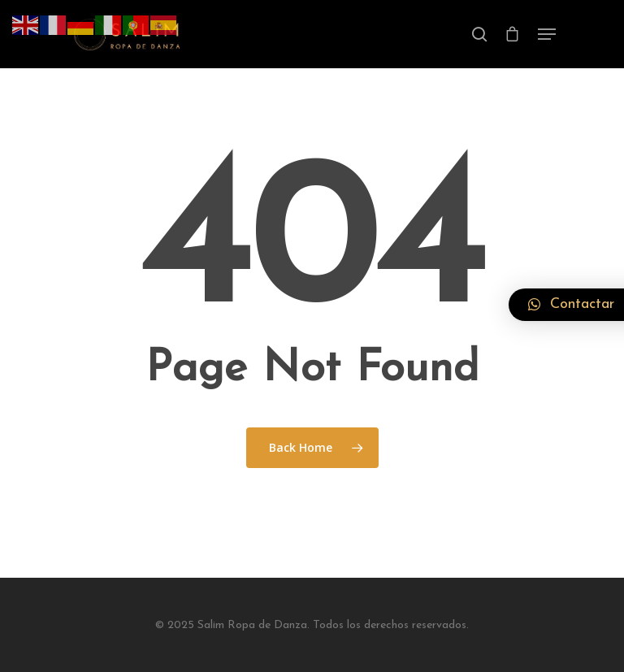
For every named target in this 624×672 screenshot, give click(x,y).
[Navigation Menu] (547, 34)
